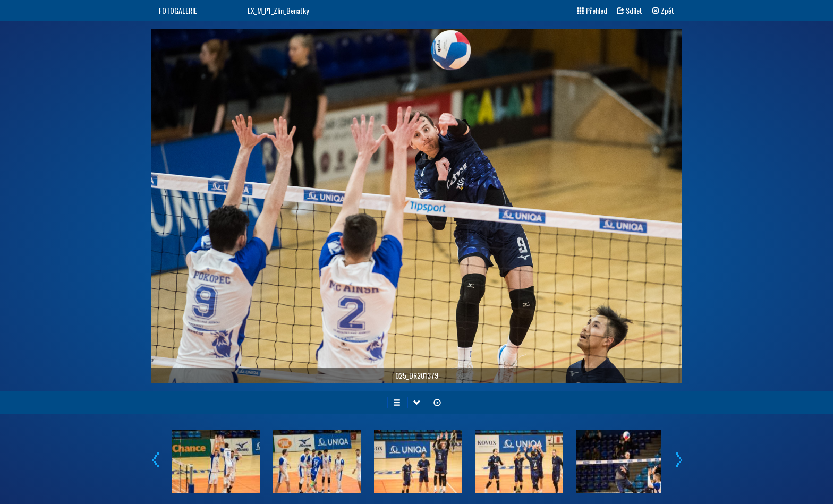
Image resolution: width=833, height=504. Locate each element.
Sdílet (630, 10)
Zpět (663, 10)
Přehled (592, 10)
